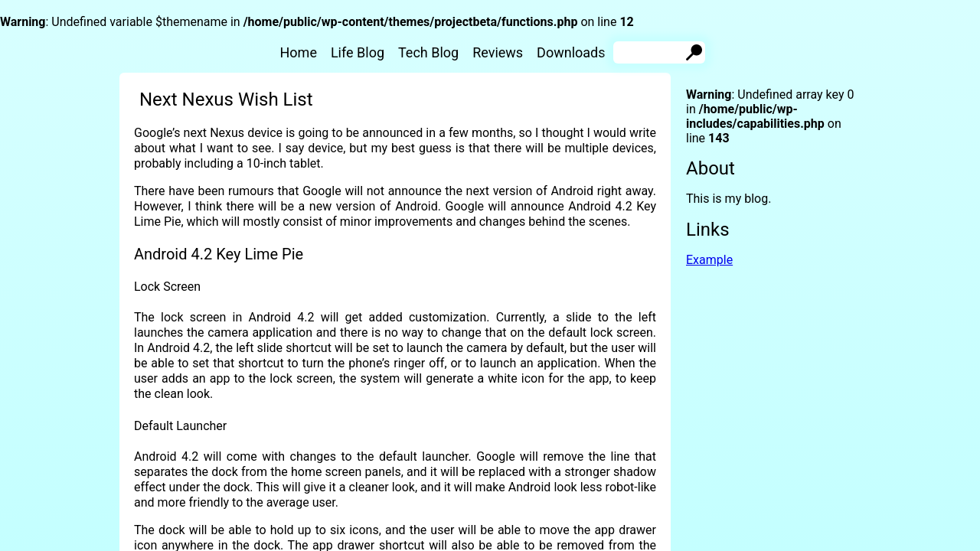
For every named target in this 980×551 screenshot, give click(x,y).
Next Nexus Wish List (226, 99)
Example (709, 260)
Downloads (571, 52)
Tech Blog (428, 52)
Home (299, 52)
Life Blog (358, 52)
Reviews (498, 52)
